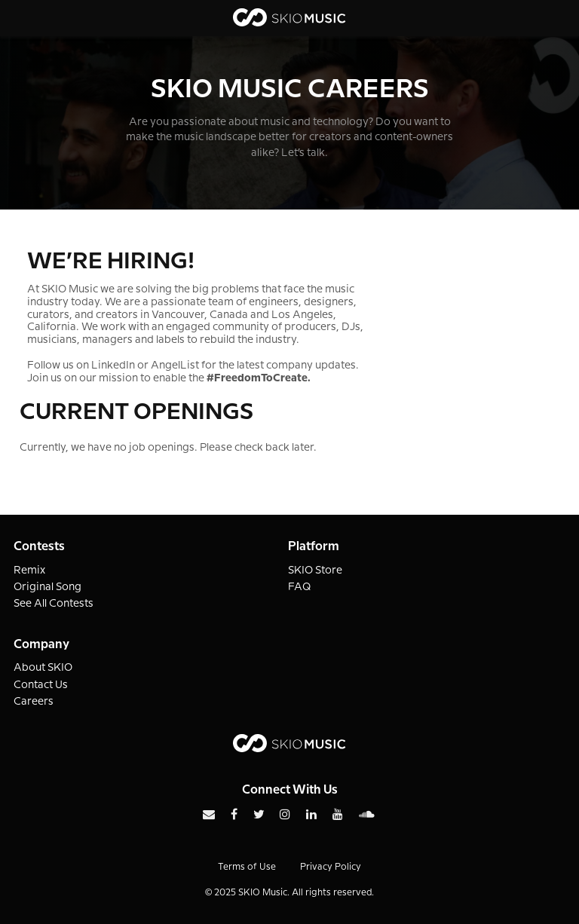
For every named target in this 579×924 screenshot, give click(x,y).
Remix (29, 571)
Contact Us (41, 685)
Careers (34, 702)
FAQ (300, 587)
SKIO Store (315, 571)
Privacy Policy (331, 867)
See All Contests (54, 604)
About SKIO (43, 668)
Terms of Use (247, 867)
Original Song (47, 587)
